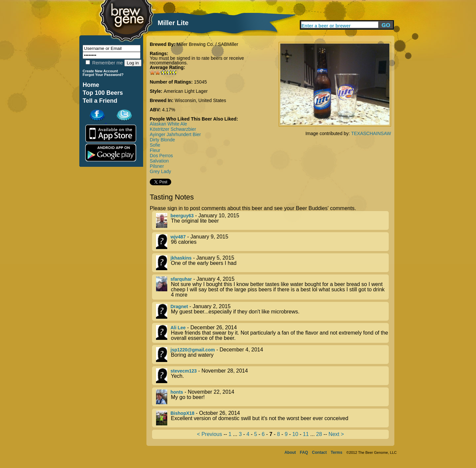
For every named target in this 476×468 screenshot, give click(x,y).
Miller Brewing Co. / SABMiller (207, 44)
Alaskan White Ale (168, 124)
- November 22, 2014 (272, 397)
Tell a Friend (100, 101)
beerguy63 (182, 216)
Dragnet (179, 306)
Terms (337, 452)
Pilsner (157, 166)
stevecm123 (184, 371)
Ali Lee (178, 328)
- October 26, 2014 (272, 418)
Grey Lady (160, 171)
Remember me (104, 63)
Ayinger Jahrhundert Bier (175, 134)
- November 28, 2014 (272, 376)
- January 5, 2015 (272, 263)
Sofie (155, 145)
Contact (319, 452)
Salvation (159, 161)
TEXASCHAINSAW (371, 133)
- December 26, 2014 (272, 333)
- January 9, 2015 (272, 242)
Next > (336, 434)
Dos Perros (161, 156)
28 (319, 434)
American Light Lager (186, 91)
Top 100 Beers (103, 93)
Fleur (155, 150)
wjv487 (178, 237)
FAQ (304, 452)
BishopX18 (182, 413)
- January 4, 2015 (272, 287)
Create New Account (100, 71)
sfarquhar (181, 279)
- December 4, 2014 (272, 355)
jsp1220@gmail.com (193, 350)
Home (91, 85)
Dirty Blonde (162, 140)
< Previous (210, 434)
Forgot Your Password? (103, 75)
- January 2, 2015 (272, 311)
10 (295, 434)
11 (306, 434)
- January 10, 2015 (272, 220)
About (290, 452)
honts (177, 392)
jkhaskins (181, 258)
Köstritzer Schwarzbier (173, 129)
